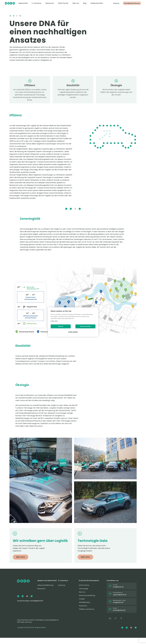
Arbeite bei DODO (97, 3)
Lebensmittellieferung (45, 585)
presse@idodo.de (119, 610)
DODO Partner (63, 3)
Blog (85, 3)
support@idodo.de (120, 595)
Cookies (82, 599)
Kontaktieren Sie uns (131, 3)
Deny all (61, 326)
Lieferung (62, 585)
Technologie (83, 589)
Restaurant (50, 3)
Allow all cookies (85, 326)
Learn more (54, 321)
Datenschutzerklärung (87, 595)
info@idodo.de (118, 587)
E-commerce (36, 3)
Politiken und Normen (87, 609)
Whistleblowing (84, 602)
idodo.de (114, 3)
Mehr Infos (21, 557)
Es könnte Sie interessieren (89, 581)
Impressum (83, 606)
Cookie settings (73, 332)
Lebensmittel (23, 3)
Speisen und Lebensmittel (47, 581)
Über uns (76, 3)
